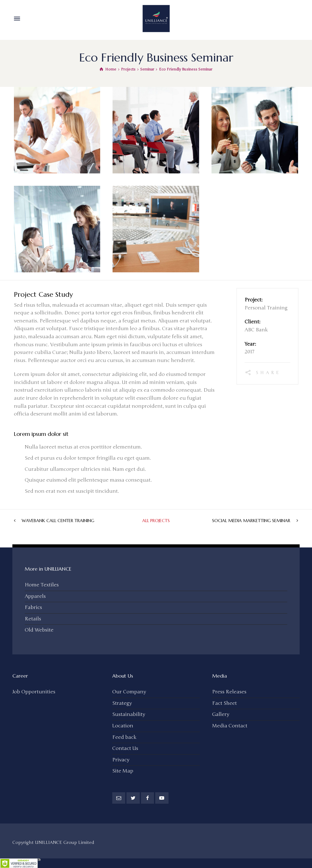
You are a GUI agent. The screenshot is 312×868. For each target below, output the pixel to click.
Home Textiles (42, 584)
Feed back (124, 737)
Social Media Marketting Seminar (251, 520)
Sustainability (129, 714)
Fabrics (33, 607)
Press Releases (229, 691)
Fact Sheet (224, 703)
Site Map (123, 770)
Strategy (122, 703)
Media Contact (230, 725)
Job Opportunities (34, 691)
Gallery (221, 714)
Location (123, 725)
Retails (33, 618)
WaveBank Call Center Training (58, 520)
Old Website (39, 629)
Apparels (35, 596)
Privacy (121, 759)
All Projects (156, 520)
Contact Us (125, 748)
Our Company (129, 691)
